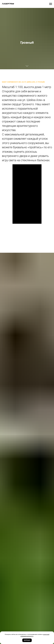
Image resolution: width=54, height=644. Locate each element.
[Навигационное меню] (51, 4)
